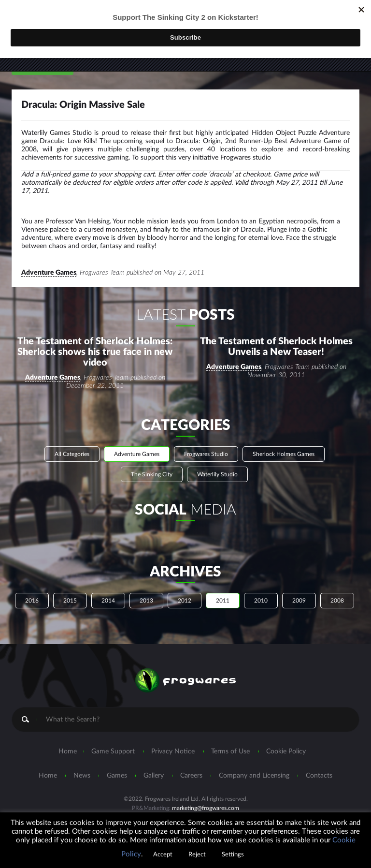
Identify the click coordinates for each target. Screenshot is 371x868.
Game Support (113, 752)
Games (117, 777)
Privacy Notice (173, 752)
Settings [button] (233, 855)
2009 (299, 602)
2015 (70, 602)
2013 (146, 602)
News (82, 777)
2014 (108, 602)
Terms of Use (230, 752)
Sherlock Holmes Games (284, 455)
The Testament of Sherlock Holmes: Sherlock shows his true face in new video (95, 353)
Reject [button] (197, 855)
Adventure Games (49, 274)
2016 (32, 602)
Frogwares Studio (206, 455)
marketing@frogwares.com (206, 809)
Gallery (154, 777)
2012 (185, 602)
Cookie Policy (286, 752)
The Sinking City (152, 475)
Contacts (319, 777)
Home (68, 752)
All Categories (72, 455)
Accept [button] (163, 855)
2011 (223, 602)
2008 (337, 602)
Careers (191, 777)
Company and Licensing (254, 777)
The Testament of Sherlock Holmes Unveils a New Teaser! (276, 348)
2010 (261, 602)
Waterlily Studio (217, 475)
